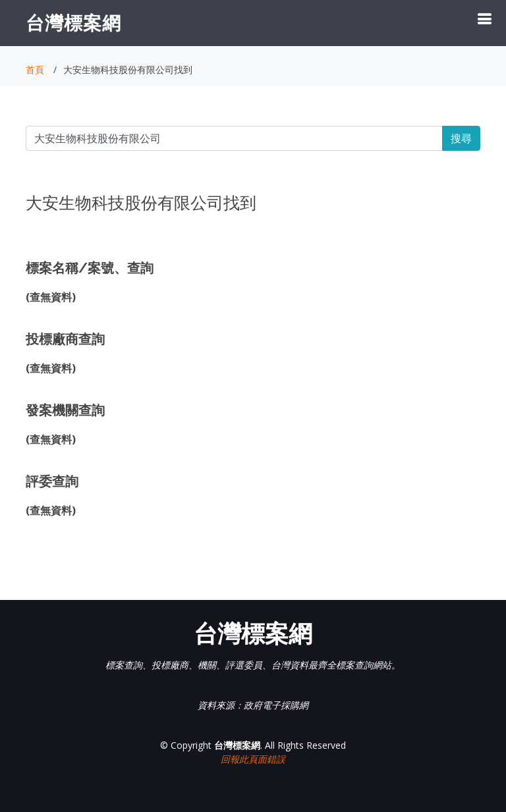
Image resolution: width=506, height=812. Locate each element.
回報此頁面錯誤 (253, 759)
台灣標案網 (73, 22)
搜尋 (461, 138)
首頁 (35, 69)
